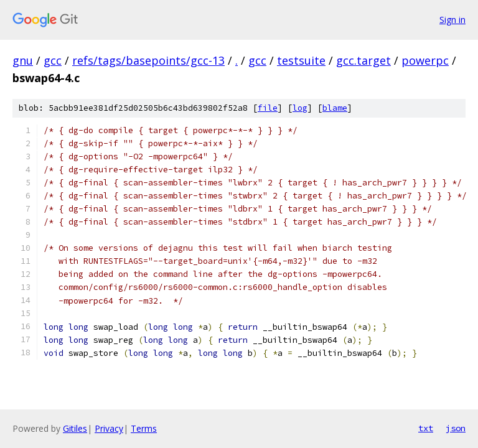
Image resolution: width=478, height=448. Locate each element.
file (268, 108)
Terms (144, 428)
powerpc (425, 60)
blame (335, 108)
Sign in (452, 20)
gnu (23, 60)
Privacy (109, 428)
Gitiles (75, 428)
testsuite (301, 60)
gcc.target (363, 60)
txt (426, 428)
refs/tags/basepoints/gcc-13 (148, 60)
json (456, 428)
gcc (53, 60)
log (300, 108)
